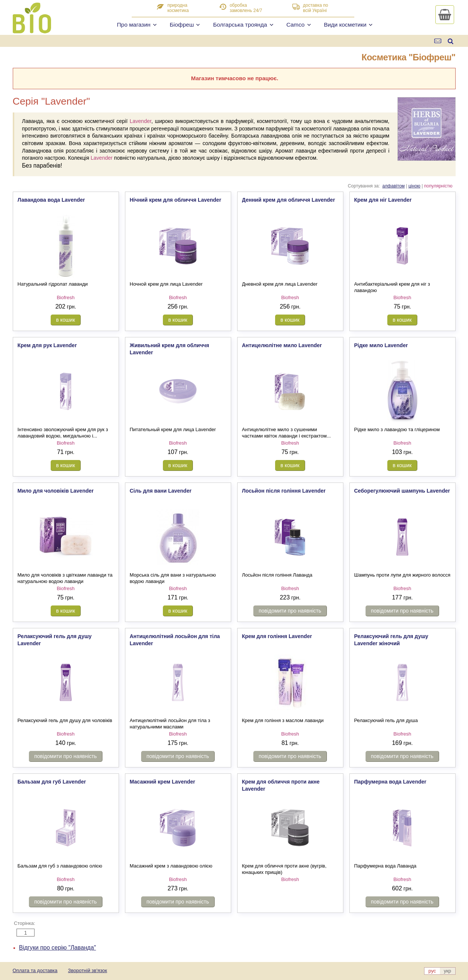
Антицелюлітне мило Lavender (282, 345)
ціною (414, 186)
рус (432, 971)
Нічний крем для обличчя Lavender (176, 200)
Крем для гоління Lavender (277, 636)
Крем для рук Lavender (47, 345)
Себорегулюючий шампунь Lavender (402, 491)
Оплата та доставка (35, 970)
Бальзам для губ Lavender (52, 782)
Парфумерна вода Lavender (391, 782)
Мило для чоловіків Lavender (56, 491)
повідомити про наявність (290, 611)
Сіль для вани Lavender (161, 491)
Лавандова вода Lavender (51, 200)
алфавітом (394, 186)
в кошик (65, 320)
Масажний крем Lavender (163, 782)
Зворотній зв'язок (87, 970)
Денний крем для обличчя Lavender (289, 200)
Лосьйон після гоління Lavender (284, 491)
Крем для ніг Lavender (383, 200)
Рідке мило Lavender (381, 345)
